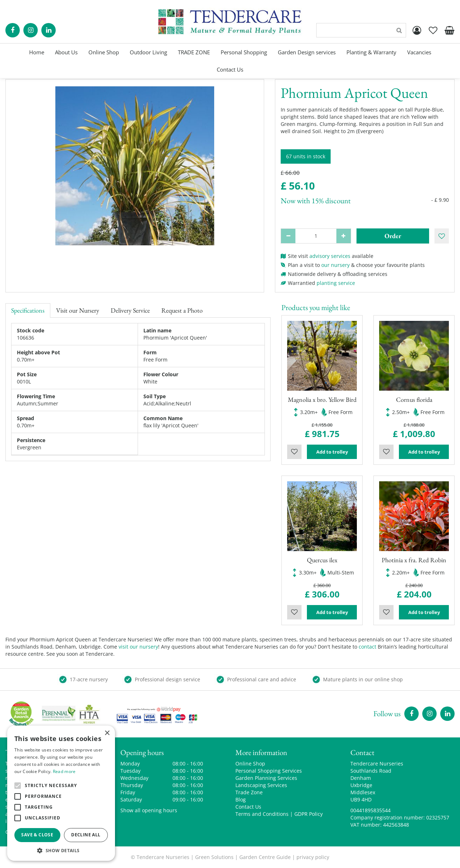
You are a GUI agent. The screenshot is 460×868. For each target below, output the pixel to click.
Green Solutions (214, 857)
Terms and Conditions (262, 814)
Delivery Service (130, 310)
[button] (61, 850)
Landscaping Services (261, 785)
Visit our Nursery (78, 310)
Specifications (28, 310)
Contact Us (248, 807)
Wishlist (294, 452)
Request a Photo (182, 310)
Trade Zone (249, 792)
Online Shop (250, 764)
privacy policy (313, 857)
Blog (241, 799)
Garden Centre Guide (265, 857)
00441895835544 (371, 810)
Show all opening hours (149, 810)
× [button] (107, 733)
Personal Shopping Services (269, 771)
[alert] (61, 793)
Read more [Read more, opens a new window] (64, 771)
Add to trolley (332, 452)
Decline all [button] (86, 835)
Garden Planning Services (266, 778)
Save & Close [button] (37, 835)
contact (367, 647)
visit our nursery (138, 647)
